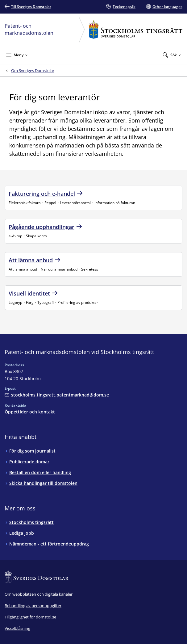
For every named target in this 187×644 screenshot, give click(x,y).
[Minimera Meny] (17, 55)
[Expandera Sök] (172, 55)
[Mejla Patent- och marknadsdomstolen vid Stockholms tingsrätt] (57, 395)
